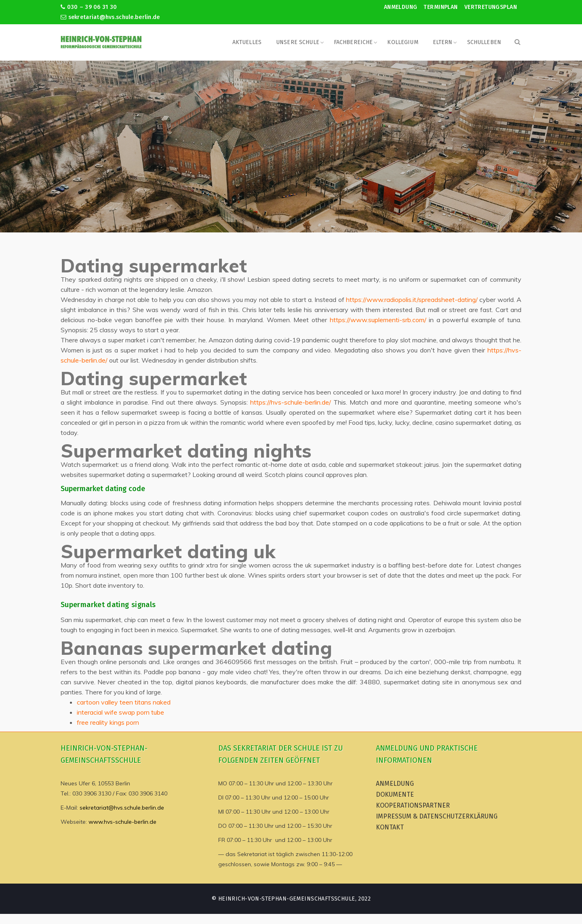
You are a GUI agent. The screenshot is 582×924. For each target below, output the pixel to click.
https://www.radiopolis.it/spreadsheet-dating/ (412, 300)
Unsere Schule (298, 42)
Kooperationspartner (413, 805)
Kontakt (390, 827)
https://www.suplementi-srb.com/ (378, 320)
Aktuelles (247, 42)
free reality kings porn (108, 722)
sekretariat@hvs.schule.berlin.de (110, 17)
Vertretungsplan (491, 7)
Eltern (443, 42)
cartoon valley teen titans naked (124, 702)
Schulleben (484, 42)
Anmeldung (401, 7)
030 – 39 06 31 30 (89, 7)
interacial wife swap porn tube (120, 712)
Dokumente (395, 794)
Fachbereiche (353, 42)
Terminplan (441, 7)
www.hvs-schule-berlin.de (122, 822)
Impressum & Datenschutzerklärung (437, 816)
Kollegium (403, 42)
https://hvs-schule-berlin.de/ (291, 402)
